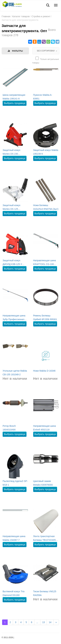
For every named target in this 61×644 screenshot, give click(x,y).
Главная (6, 16)
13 (44, 622)
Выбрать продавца (15, 103)
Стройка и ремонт (41, 16)
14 (50, 622)
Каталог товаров (21, 16)
